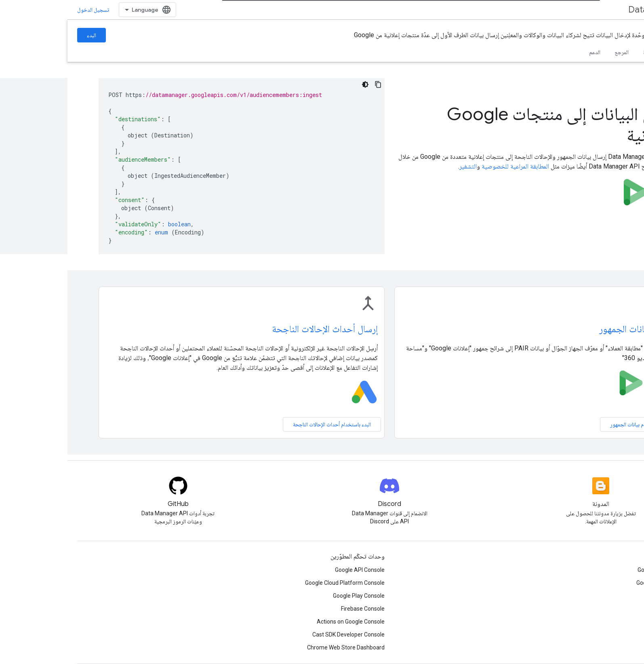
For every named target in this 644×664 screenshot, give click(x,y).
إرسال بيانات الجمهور (569, 329)
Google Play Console (291, 596)
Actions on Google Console (283, 622)
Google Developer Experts (602, 583)
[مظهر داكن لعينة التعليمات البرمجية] (298, 84)
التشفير (401, 166)
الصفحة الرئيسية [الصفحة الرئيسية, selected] (618, 52)
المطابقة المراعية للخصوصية (448, 166)
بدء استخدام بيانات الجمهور (571, 424)
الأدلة (581, 52)
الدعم (527, 52)
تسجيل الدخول (26, 10)
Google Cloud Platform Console (277, 583)
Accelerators (618, 596)
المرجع (554, 52)
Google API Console (292, 570)
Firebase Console (295, 609)
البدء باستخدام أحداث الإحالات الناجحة (264, 424)
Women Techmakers (608, 609)
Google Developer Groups (602, 570)
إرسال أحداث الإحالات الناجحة (257, 329)
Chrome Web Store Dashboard (278, 647)
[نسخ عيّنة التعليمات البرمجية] (311, 84)
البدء (24, 35)
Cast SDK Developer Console (281, 634)
